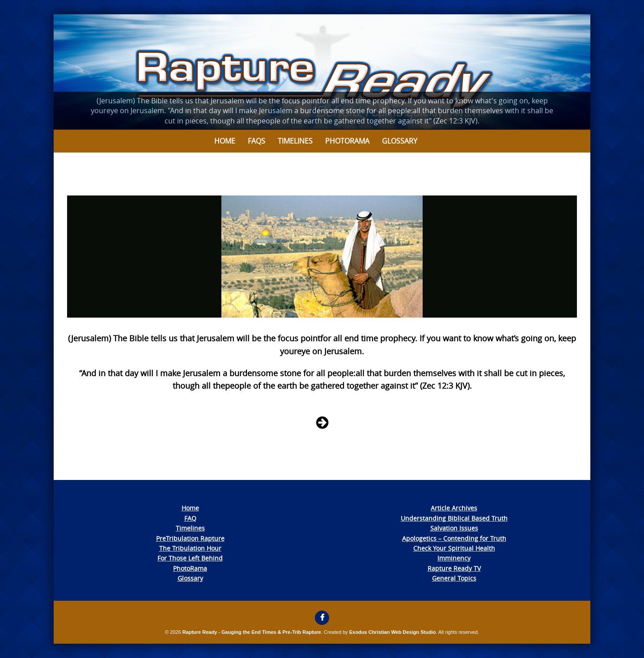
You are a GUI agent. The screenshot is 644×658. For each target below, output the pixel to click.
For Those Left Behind (190, 558)
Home (225, 141)
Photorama (347, 141)
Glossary (400, 141)
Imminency (454, 558)
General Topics (454, 578)
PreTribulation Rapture (190, 538)
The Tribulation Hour (190, 548)
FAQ (190, 518)
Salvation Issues (454, 528)
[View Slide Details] (322, 72)
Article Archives (454, 508)
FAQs (256, 141)
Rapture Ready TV (454, 568)
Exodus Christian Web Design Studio (393, 632)
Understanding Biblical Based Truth (454, 518)
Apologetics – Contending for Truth (454, 538)
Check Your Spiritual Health (454, 548)
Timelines (295, 141)
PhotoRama (190, 568)
